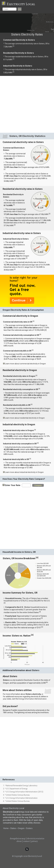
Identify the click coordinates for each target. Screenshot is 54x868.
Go (20, 9)
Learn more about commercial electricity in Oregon (25, 364)
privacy (34, 841)
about (19, 841)
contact (27, 841)
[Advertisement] (27, 104)
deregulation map (18, 839)
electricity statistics (36, 839)
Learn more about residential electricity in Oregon (25, 418)
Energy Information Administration (33, 699)
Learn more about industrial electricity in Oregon (24, 472)
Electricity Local (21, 4)
